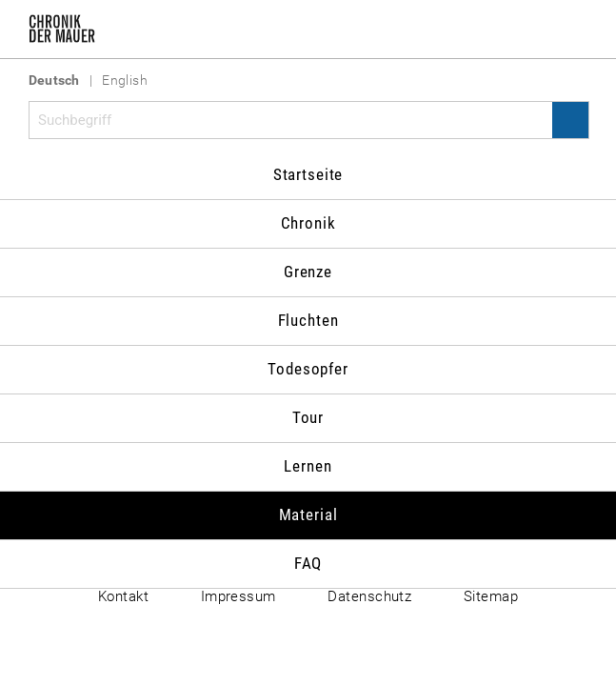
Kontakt (123, 596)
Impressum (238, 596)
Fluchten (308, 320)
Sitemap (491, 596)
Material (308, 514)
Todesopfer (308, 369)
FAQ (308, 563)
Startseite (308, 174)
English (125, 80)
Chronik (308, 223)
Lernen (308, 466)
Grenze (308, 272)
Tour (308, 417)
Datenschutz (369, 596)
